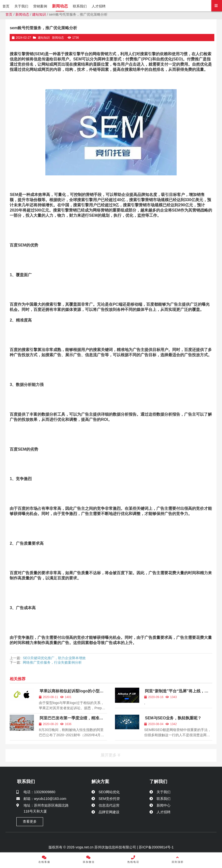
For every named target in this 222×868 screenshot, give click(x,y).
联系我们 (26, 782)
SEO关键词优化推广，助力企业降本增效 (54, 658)
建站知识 (39, 14)
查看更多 (30, 821)
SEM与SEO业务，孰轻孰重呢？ (173, 718)
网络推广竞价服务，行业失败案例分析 (52, 662)
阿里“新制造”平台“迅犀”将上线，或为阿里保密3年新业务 (176, 693)
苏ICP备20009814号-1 (156, 847)
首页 (9, 14)
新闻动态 (22, 14)
